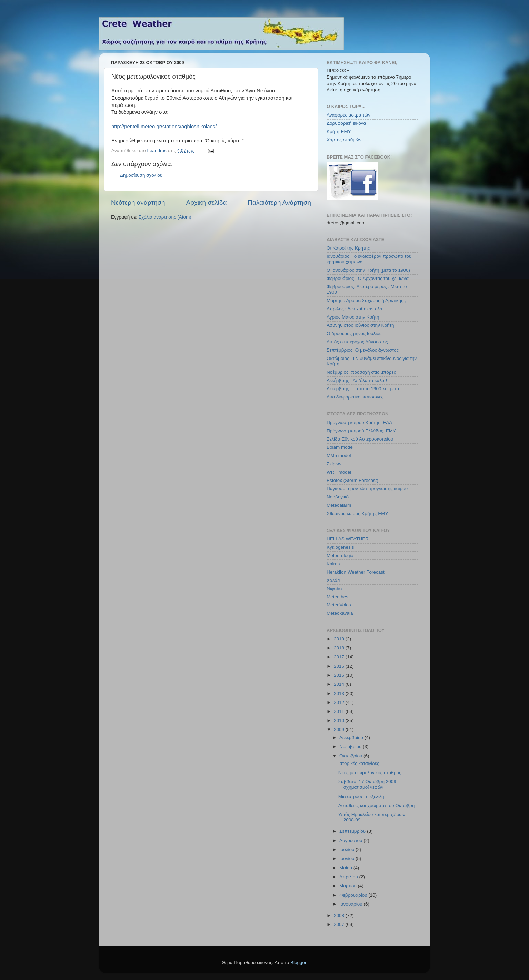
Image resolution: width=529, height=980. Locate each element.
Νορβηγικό (338, 497)
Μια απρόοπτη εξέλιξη (361, 796)
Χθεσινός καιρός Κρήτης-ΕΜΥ (357, 513)
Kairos (333, 564)
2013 (340, 693)
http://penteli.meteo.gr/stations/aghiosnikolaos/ (164, 127)
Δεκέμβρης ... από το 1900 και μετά (363, 389)
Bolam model (340, 447)
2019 (340, 639)
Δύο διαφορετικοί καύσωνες (355, 397)
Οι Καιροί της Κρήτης (348, 248)
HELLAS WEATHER (348, 539)
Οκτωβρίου (351, 756)
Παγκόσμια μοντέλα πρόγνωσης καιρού (367, 489)
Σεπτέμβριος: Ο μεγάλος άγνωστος (363, 350)
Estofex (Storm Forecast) (352, 480)
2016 (340, 666)
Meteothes (337, 597)
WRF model (339, 472)
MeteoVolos (339, 605)
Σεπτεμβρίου (353, 831)
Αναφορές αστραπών (348, 115)
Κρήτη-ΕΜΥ (339, 132)
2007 (340, 924)
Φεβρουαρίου (354, 895)
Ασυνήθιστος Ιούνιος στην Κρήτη (360, 325)
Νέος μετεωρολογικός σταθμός (370, 773)
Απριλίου (349, 877)
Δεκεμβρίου (352, 737)
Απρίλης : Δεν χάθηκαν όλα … (357, 309)
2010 (340, 721)
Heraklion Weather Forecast (356, 572)
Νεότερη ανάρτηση (138, 203)
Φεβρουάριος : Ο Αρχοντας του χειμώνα (368, 278)
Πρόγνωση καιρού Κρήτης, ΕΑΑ (359, 422)
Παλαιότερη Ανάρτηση (279, 203)
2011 (340, 711)
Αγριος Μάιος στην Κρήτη (353, 317)
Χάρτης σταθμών (344, 140)
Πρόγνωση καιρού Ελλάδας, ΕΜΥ (361, 431)
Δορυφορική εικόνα (346, 123)
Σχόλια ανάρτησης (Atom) (165, 217)
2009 (340, 730)
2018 (340, 648)
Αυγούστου (351, 841)
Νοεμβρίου (351, 746)
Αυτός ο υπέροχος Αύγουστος (357, 342)
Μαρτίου (349, 886)
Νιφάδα (334, 589)
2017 (340, 657)
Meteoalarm (339, 505)
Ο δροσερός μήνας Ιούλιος (354, 334)
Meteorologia (340, 555)
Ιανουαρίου (351, 904)
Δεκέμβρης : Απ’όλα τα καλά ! (357, 380)
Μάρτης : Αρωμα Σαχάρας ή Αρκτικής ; (366, 300)
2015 (340, 675)
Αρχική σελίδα (207, 203)
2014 (340, 684)
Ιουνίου (347, 858)
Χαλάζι (333, 580)
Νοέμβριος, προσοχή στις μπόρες (361, 372)
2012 (340, 702)
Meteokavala (340, 613)
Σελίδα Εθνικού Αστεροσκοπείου (360, 439)
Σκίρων (334, 464)
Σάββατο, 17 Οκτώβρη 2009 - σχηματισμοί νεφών (369, 784)
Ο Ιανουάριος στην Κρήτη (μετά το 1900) (368, 270)
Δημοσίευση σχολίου (141, 175)
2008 (340, 915)
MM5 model (339, 456)
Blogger (298, 963)
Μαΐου (346, 868)
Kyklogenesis (340, 547)
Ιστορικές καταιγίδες (359, 763)
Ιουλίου (347, 850)
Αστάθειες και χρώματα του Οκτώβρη (376, 805)
